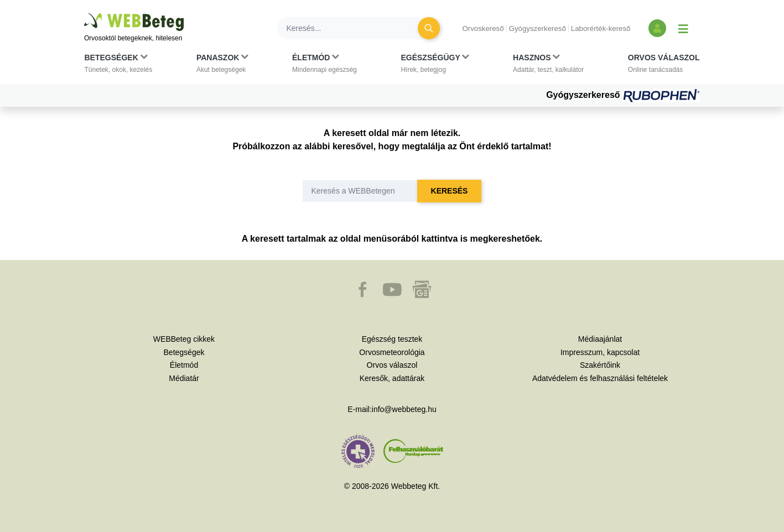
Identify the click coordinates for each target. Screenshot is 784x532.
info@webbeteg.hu (404, 409)
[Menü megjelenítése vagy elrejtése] (683, 28)
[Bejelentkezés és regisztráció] (657, 28)
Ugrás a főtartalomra (84, 14)
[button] (119, 66)
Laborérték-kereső (601, 28)
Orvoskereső (483, 28)
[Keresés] (354, 28)
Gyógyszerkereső (538, 28)
